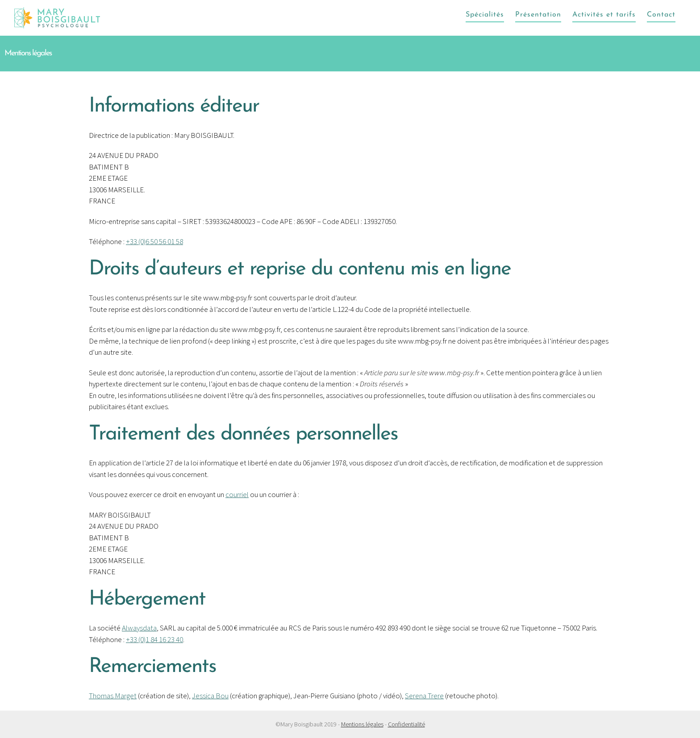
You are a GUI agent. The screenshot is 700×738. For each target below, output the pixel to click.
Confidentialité (406, 724)
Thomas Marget (113, 696)
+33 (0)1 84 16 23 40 (154, 639)
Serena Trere (424, 696)
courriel (237, 494)
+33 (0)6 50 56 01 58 (154, 241)
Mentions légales (362, 724)
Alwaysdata (139, 628)
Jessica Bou (210, 696)
